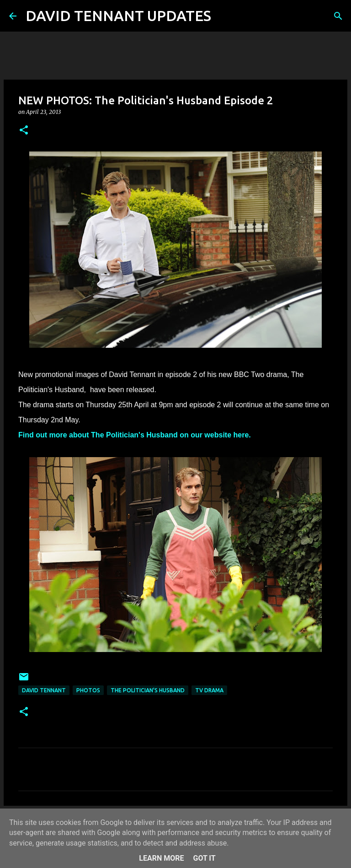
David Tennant (44, 690)
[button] (24, 131)
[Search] (224, 16)
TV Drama (209, 690)
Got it (204, 858)
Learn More (161, 858)
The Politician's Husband (148, 690)
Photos (88, 690)
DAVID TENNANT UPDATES (118, 16)
